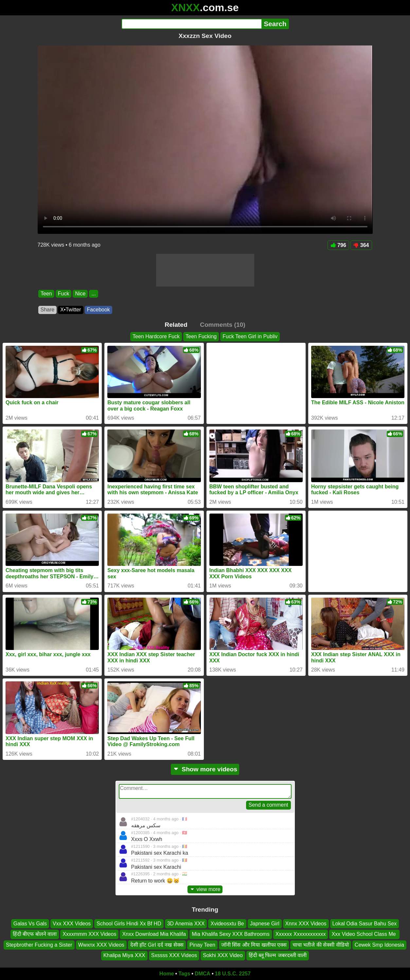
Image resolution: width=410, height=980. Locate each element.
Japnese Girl (265, 924)
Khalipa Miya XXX (124, 955)
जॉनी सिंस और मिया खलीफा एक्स (254, 945)
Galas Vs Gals (30, 924)
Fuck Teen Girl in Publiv (250, 336)
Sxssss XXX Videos (174, 955)
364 (361, 245)
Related (176, 325)
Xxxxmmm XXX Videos (89, 934)
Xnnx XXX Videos (306, 924)
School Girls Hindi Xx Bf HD (129, 924)
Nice (80, 294)
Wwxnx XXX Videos (101, 945)
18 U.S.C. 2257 (233, 974)
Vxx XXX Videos (72, 924)
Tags (184, 974)
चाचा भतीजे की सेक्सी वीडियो (321, 945)
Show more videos (205, 769)
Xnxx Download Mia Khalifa (154, 934)
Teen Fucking (201, 336)
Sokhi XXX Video (223, 955)
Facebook (98, 310)
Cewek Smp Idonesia (379, 945)
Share (48, 310)
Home (167, 974)
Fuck (63, 294)
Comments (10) (223, 325)
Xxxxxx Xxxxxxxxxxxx (301, 934)
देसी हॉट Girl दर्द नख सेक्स (157, 945)
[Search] (192, 24)
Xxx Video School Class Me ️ (364, 934)
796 (338, 245)
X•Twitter (71, 310)
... (93, 294)
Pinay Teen (202, 945)
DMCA (203, 974)
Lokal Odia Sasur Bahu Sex (365, 924)
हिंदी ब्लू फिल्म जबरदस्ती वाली (278, 955)
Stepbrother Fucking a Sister (39, 945)
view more (205, 889)
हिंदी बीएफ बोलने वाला (35, 934)
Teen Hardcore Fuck (156, 336)
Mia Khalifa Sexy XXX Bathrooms (231, 934)
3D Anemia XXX (186, 924)
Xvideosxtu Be (227, 924)
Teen (46, 294)
